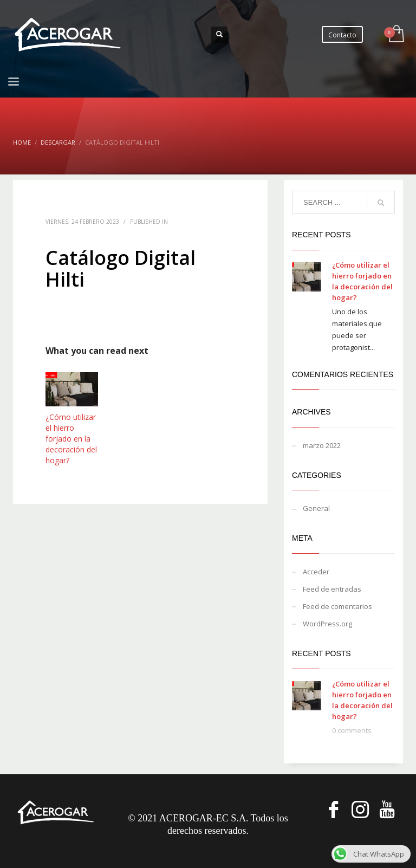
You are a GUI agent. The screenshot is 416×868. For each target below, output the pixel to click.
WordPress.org (327, 624)
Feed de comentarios (337, 606)
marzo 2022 (322, 445)
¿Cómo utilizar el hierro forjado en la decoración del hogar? (71, 439)
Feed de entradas (332, 589)
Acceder (316, 572)
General (316, 508)
